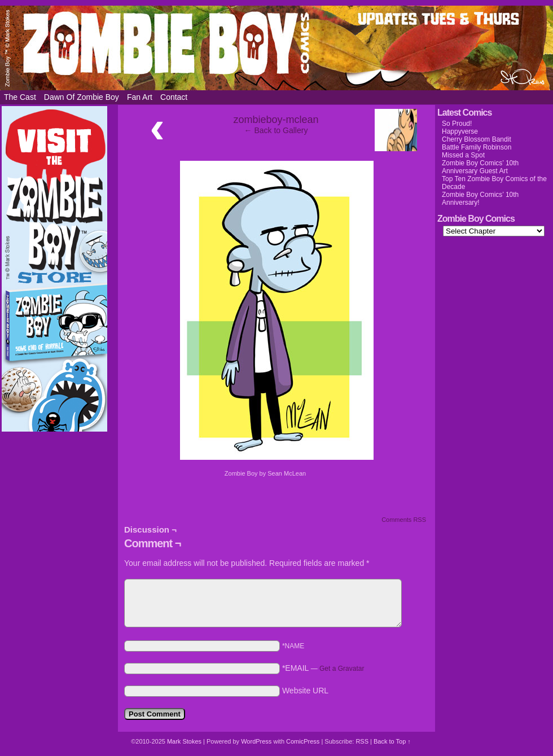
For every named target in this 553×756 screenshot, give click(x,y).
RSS (362, 741)
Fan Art (140, 97)
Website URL (305, 691)
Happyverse (460, 131)
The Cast (20, 97)
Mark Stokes (185, 741)
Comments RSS (404, 520)
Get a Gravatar (342, 669)
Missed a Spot (463, 155)
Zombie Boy (276, 48)
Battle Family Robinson (477, 147)
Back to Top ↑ (392, 741)
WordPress (256, 741)
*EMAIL (323, 668)
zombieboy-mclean (276, 120)
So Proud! (457, 124)
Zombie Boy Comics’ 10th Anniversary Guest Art (480, 167)
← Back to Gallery (276, 130)
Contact (174, 97)
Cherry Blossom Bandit (477, 139)
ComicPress (303, 741)
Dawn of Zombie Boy (82, 97)
